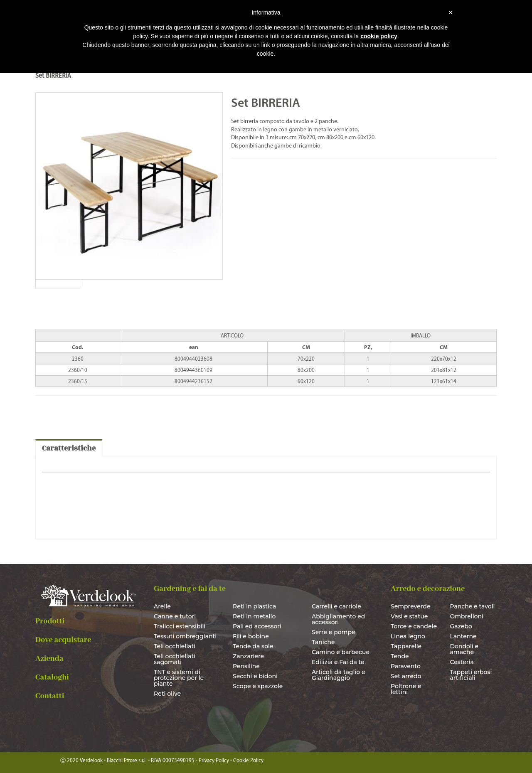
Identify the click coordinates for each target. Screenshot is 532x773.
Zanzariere (248, 656)
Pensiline (246, 666)
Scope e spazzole (258, 686)
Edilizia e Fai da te (338, 662)
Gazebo (461, 626)
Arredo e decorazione (428, 589)
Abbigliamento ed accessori (338, 619)
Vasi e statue (409, 616)
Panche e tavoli (473, 606)
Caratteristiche (69, 448)
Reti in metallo (254, 616)
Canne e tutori (175, 616)
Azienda (49, 659)
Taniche (323, 642)
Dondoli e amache (464, 649)
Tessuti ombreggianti (185, 636)
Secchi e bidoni (255, 676)
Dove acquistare (63, 640)
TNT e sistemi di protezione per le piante (179, 678)
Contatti (50, 696)
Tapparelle (406, 646)
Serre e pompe (334, 632)
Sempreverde (411, 606)
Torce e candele (414, 626)
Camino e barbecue (341, 652)
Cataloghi (52, 677)
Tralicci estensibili (180, 626)
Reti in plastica (254, 606)
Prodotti (50, 621)
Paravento (406, 666)
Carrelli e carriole (336, 606)
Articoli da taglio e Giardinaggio (339, 675)
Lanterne (463, 636)
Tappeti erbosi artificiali (471, 675)
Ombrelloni (467, 616)
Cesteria (462, 662)
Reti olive (167, 694)
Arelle (162, 606)
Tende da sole (253, 646)
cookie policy (379, 36)
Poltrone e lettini (406, 689)
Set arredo (406, 676)
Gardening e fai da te (190, 589)
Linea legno (408, 636)
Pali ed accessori (257, 626)
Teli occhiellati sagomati (175, 659)
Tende (400, 656)
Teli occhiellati (175, 646)
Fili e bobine (251, 636)
